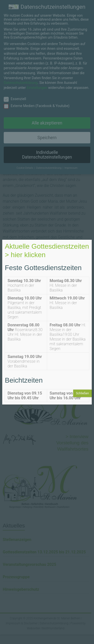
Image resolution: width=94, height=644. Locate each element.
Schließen (82, 393)
